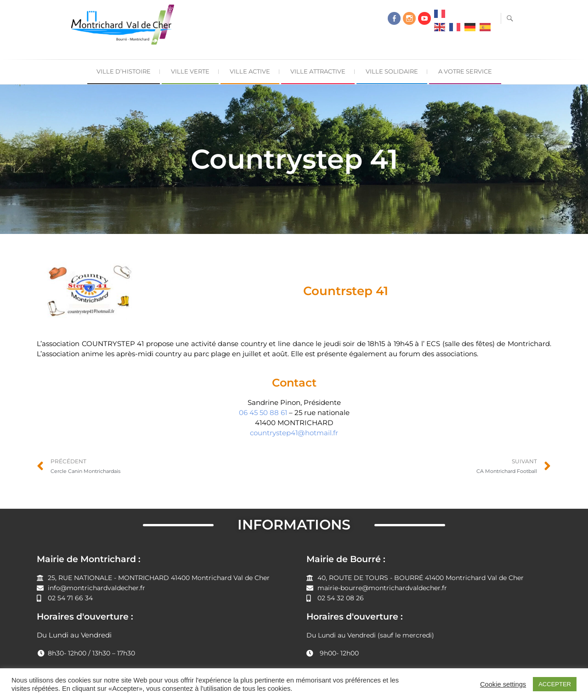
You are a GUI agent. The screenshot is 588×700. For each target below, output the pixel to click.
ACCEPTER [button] (555, 684)
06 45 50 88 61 (263, 413)
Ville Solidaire (392, 71)
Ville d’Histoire (124, 71)
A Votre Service (465, 71)
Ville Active (250, 71)
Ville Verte (190, 71)
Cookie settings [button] (503, 684)
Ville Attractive (318, 71)
